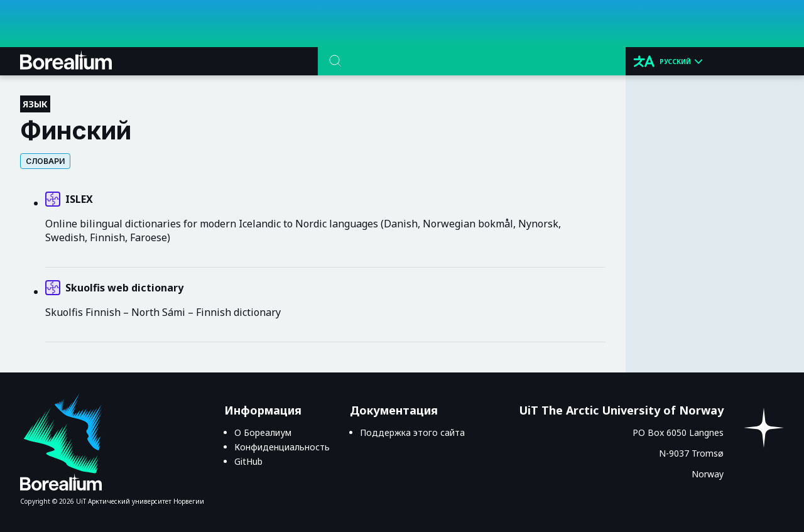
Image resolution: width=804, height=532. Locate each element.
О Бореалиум (263, 432)
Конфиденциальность (282, 447)
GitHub (248, 461)
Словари (45, 161)
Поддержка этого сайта (412, 432)
